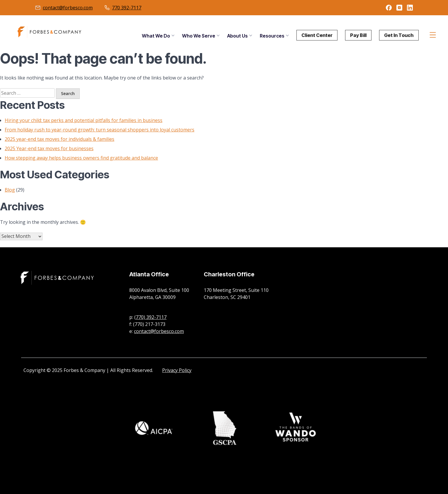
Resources (272, 36)
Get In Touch (399, 35)
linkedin (410, 8)
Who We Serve (199, 36)
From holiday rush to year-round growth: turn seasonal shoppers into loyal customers (100, 130)
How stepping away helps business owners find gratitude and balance (81, 158)
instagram (399, 8)
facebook (389, 8)
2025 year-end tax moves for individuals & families (60, 139)
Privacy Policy (177, 370)
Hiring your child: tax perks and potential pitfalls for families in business (84, 120)
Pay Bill (358, 35)
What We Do (156, 36)
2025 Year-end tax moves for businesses (49, 148)
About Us (237, 36)
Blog (10, 190)
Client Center (317, 35)
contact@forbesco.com (68, 8)
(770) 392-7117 (150, 317)
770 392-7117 (127, 8)
